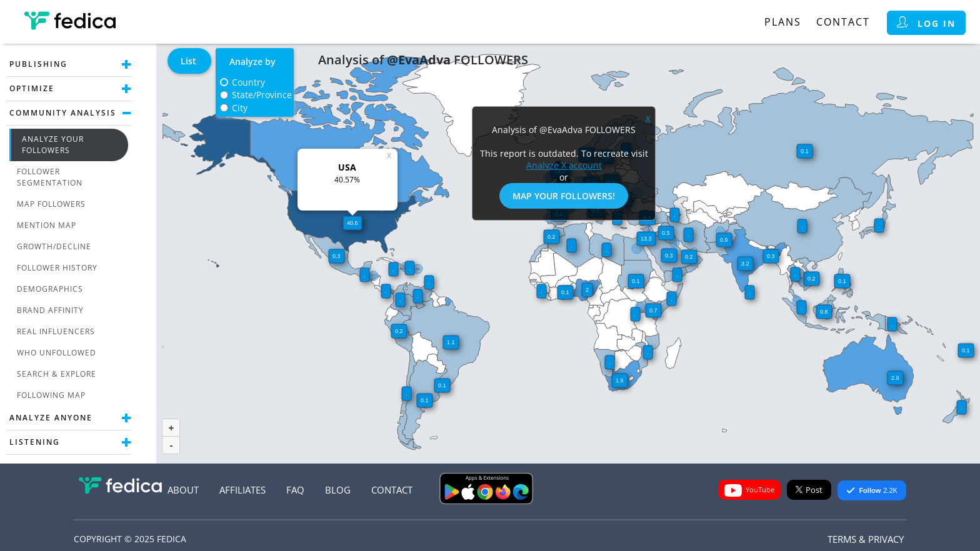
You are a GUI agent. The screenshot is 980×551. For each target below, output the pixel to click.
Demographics (50, 289)
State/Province (262, 95)
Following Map (51, 395)
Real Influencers (56, 331)
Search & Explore (57, 374)
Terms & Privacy (866, 539)
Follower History (57, 268)
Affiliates (242, 490)
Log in (926, 23)
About (183, 490)
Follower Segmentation (50, 177)
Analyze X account (564, 165)
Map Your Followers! (564, 196)
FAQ (295, 490)
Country (248, 82)
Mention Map (47, 225)
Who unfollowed (57, 353)
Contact (843, 22)
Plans (783, 22)
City (240, 108)
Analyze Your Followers (53, 145)
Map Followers (51, 204)
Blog (338, 490)
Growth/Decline (54, 246)
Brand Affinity (50, 310)
